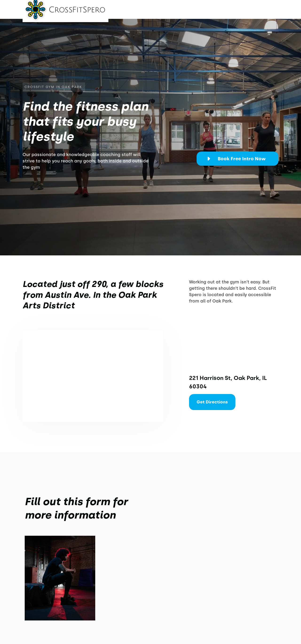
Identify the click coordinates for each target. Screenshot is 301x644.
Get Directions (212, 402)
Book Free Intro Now (242, 159)
